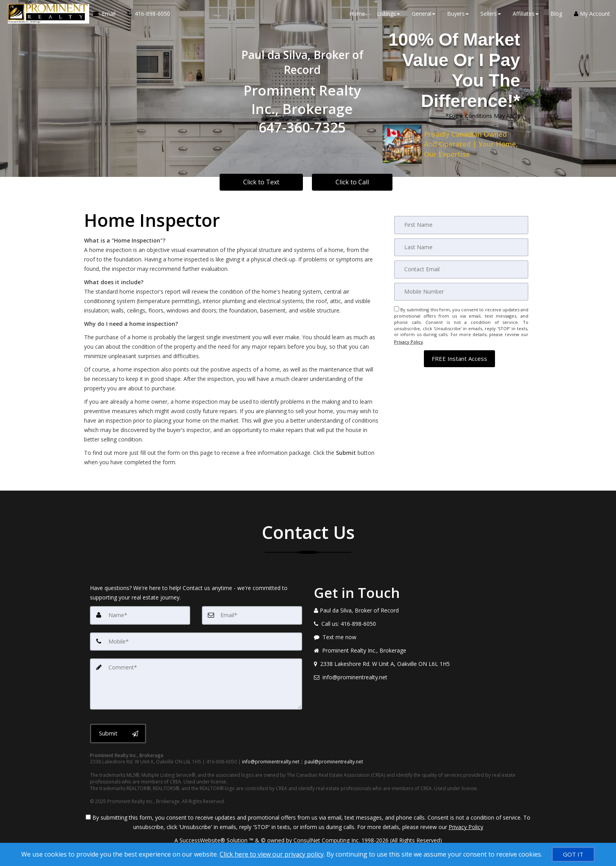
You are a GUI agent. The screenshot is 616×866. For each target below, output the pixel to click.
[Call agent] (144, 16)
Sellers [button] (491, 16)
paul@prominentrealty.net (334, 760)
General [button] (423, 16)
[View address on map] (420, 664)
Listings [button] (388, 16)
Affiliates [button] (526, 16)
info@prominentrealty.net (271, 760)
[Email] (461, 269)
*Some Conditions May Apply (483, 116)
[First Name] (461, 225)
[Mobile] (461, 291)
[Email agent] (420, 677)
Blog (556, 16)
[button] (459, 355)
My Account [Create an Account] (592, 16)
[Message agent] (420, 637)
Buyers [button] (458, 16)
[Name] (140, 615)
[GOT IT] (573, 854)
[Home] (46, 16)
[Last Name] (461, 247)
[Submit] (118, 732)
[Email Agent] (105, 16)
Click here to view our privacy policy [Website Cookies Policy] (272, 854)
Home (357, 16)
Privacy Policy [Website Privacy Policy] (409, 340)
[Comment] (196, 683)
